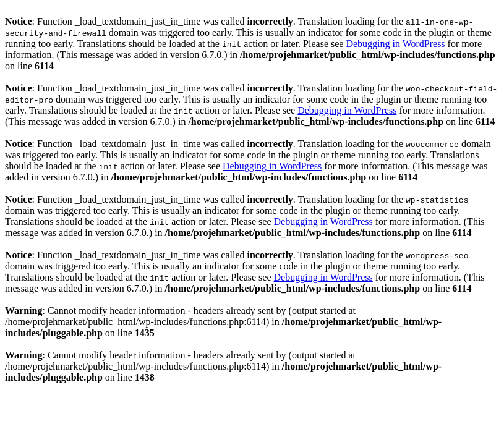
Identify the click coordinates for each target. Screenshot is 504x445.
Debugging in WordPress (395, 44)
